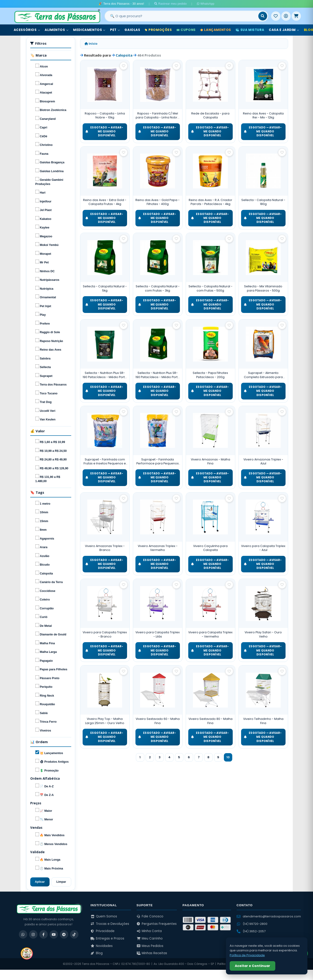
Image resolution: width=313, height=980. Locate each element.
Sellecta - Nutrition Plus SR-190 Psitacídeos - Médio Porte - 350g (105, 375)
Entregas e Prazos (107, 938)
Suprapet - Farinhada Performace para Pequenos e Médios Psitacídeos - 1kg (158, 461)
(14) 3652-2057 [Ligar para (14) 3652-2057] (251, 931)
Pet (115, 30)
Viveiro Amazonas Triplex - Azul (263, 461)
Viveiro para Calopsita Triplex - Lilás (158, 634)
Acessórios (27, 30)
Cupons (186, 30)
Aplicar (40, 882)
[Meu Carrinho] (296, 16)
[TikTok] (74, 934)
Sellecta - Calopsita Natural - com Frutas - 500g (210, 288)
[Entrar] (286, 16)
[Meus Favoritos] (276, 16)
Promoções (158, 30)
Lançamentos (216, 30)
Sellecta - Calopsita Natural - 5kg (105, 288)
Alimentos (57, 30)
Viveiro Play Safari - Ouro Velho (263, 634)
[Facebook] (44, 934)
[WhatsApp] (23, 934)
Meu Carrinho (150, 938)
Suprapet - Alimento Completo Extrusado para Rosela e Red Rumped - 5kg (263, 375)
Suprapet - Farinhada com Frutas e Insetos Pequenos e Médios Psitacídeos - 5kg (105, 461)
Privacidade (103, 931)
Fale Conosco (150, 916)
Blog (97, 953)
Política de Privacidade (247, 955)
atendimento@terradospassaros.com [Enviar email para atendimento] (269, 916)
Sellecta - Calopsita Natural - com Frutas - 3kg (158, 288)
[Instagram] (33, 934)
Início (91, 44)
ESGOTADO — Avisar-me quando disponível (104, 132)
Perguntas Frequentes (157, 924)
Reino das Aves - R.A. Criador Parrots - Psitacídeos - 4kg (210, 202)
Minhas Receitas (152, 953)
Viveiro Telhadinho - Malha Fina (263, 721)
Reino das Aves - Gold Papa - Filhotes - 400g (158, 202)
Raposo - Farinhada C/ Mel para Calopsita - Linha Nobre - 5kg (158, 116)
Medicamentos (89, 30)
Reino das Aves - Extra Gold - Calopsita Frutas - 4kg (105, 202)
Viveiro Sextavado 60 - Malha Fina (158, 721)
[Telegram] (64, 934)
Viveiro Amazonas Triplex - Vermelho (158, 548)
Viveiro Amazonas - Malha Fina (210, 461)
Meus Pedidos (150, 946)
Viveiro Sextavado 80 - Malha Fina (210, 721)
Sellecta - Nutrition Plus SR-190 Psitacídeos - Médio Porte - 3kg (158, 375)
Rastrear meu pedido (171, 4)
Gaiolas (132, 30)
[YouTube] (54, 934)
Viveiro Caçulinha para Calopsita (210, 548)
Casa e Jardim (284, 30)
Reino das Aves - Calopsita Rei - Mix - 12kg (263, 116)
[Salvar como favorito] (124, 66)
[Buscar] (263, 16)
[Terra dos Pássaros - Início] (57, 16)
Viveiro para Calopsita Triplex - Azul (263, 548)
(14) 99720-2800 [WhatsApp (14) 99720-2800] (252, 924)
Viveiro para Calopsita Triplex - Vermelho (210, 634)
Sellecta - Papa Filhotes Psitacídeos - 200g (210, 375)
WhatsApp (206, 4)
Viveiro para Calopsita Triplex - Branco (105, 634)
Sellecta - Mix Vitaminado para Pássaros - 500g (263, 288)
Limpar (61, 882)
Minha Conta (149, 931)
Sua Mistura (250, 30)
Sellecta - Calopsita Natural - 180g (263, 202)
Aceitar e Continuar (252, 966)
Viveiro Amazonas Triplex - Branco (105, 548)
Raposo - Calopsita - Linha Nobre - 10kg (105, 116)
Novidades (102, 946)
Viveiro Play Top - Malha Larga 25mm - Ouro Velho (105, 721)
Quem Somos (104, 916)
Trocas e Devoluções (110, 924)
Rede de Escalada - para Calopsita (210, 116)
